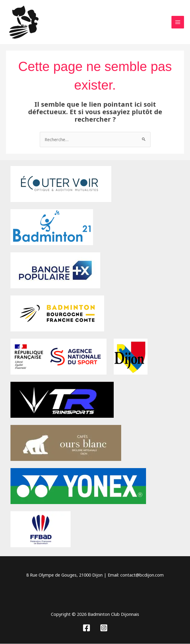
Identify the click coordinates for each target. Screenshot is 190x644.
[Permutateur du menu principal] (178, 22)
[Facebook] (86, 628)
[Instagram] (104, 628)
